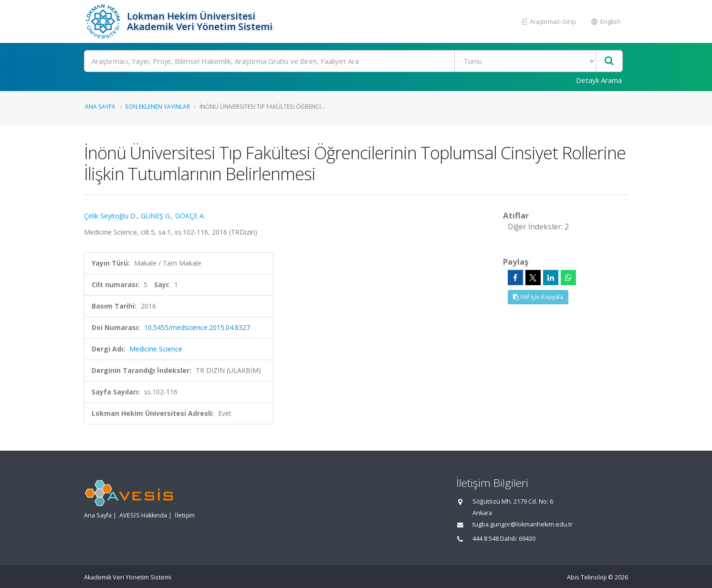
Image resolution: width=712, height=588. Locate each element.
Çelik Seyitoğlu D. (110, 216)
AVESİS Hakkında (143, 515)
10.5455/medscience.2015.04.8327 (197, 327)
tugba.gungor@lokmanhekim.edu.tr (523, 524)
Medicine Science (156, 349)
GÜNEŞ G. (156, 216)
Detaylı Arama (599, 80)
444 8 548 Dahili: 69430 (504, 539)
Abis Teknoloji (587, 577)
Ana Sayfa (100, 106)
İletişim (185, 515)
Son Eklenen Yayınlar (157, 106)
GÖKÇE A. (190, 216)
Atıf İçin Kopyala (538, 297)
